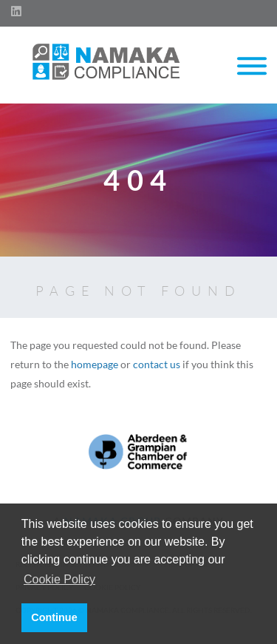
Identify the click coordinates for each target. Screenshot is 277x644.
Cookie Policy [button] (59, 579)
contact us (157, 364)
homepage (95, 364)
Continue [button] (54, 617)
